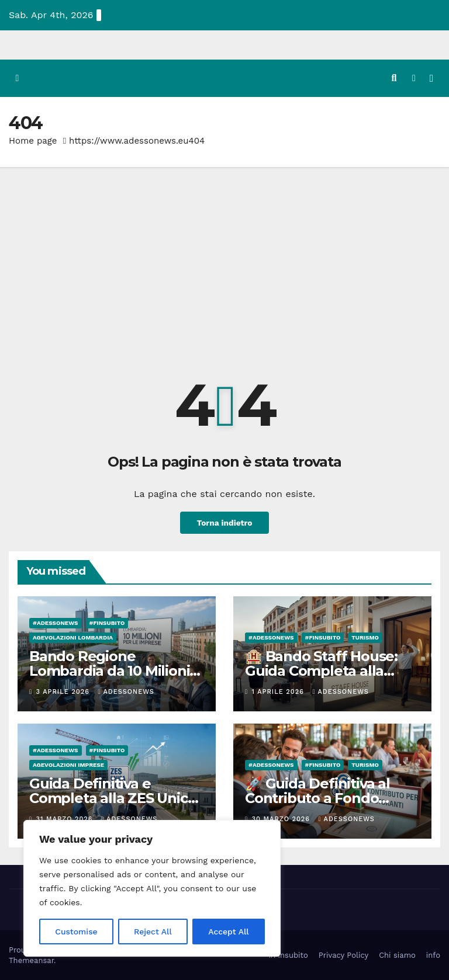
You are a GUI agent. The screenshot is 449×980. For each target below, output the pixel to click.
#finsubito (107, 622)
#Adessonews (56, 622)
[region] (152, 888)
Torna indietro (224, 522)
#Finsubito (288, 955)
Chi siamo (397, 955)
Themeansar (31, 960)
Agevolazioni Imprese (68, 764)
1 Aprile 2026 (279, 691)
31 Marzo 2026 (66, 819)
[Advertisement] (224, 254)
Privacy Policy (343, 955)
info (433, 955)
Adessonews (126, 691)
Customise (76, 932)
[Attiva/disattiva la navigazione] (431, 78)
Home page (33, 140)
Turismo (365, 637)
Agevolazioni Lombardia (73, 637)
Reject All (153, 932)
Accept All (229, 932)
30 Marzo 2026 (282, 819)
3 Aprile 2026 (64, 691)
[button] (394, 78)
